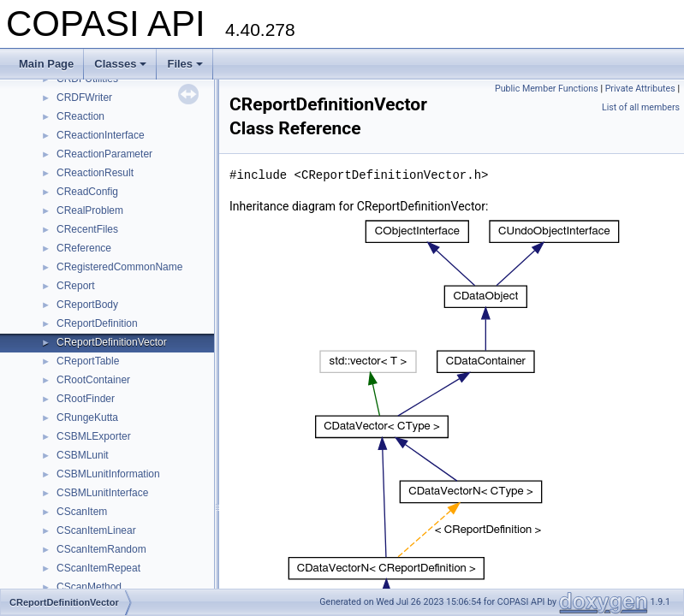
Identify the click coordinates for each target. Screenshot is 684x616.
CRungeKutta (87, 418)
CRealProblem (90, 210)
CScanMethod (89, 587)
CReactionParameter (104, 154)
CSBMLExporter (94, 436)
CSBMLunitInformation (108, 474)
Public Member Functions (547, 89)
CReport (76, 286)
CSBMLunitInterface (102, 493)
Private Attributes (640, 89)
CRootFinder (86, 399)
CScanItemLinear (96, 530)
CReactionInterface (101, 135)
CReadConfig (87, 192)
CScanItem (82, 512)
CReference (84, 248)
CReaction (80, 116)
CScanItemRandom (101, 549)
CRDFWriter (84, 98)
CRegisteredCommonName (119, 267)
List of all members (641, 107)
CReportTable (88, 361)
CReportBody (87, 305)
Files (185, 64)
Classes (120, 64)
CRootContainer (93, 380)
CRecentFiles (87, 229)
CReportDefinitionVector (112, 342)
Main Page (46, 64)
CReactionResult (95, 173)
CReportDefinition (97, 323)
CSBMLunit (83, 455)
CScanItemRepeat (98, 568)
